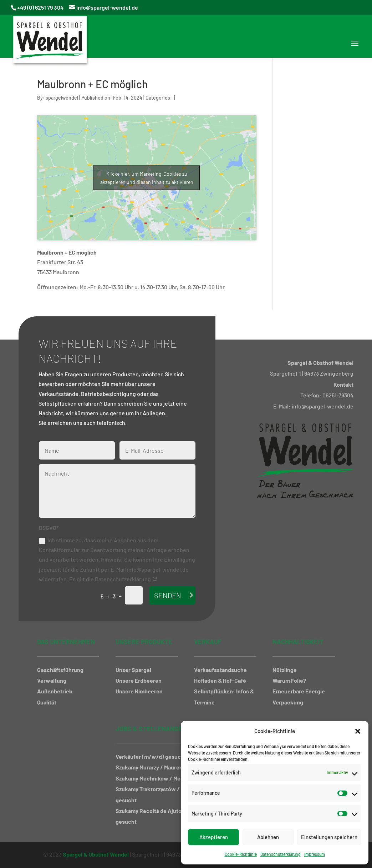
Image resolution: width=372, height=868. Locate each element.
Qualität (47, 702)
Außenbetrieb (55, 691)
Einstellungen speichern (329, 837)
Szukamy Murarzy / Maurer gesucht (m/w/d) (171, 767)
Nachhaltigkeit (298, 642)
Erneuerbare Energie (299, 691)
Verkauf (208, 642)
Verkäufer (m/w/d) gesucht (151, 756)
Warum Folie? (289, 680)
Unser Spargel (133, 670)
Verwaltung (52, 680)
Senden (168, 595)
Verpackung (288, 702)
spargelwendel (62, 98)
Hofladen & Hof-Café (220, 680)
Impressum (315, 854)
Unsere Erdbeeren (139, 680)
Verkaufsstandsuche (220, 670)
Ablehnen (268, 837)
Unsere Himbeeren (139, 691)
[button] (358, 731)
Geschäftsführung (60, 670)
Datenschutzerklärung (281, 854)
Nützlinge (285, 670)
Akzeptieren (214, 837)
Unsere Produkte (144, 642)
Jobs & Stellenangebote (157, 729)
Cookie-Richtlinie (241, 854)
